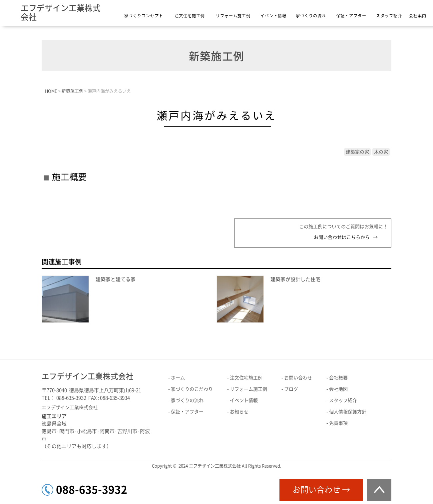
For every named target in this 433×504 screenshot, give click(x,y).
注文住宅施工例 (190, 16)
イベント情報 (273, 16)
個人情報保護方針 (348, 412)
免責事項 (338, 423)
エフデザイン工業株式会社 (61, 12)
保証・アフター (351, 16)
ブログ (291, 389)
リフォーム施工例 (233, 16)
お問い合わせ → (321, 490)
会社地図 (338, 389)
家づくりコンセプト (144, 16)
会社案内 (418, 16)
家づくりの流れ (311, 16)
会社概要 (338, 378)
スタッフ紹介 (389, 16)
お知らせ (239, 412)
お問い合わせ (298, 378)
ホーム (178, 378)
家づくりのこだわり (192, 389)
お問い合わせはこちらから (342, 237)
